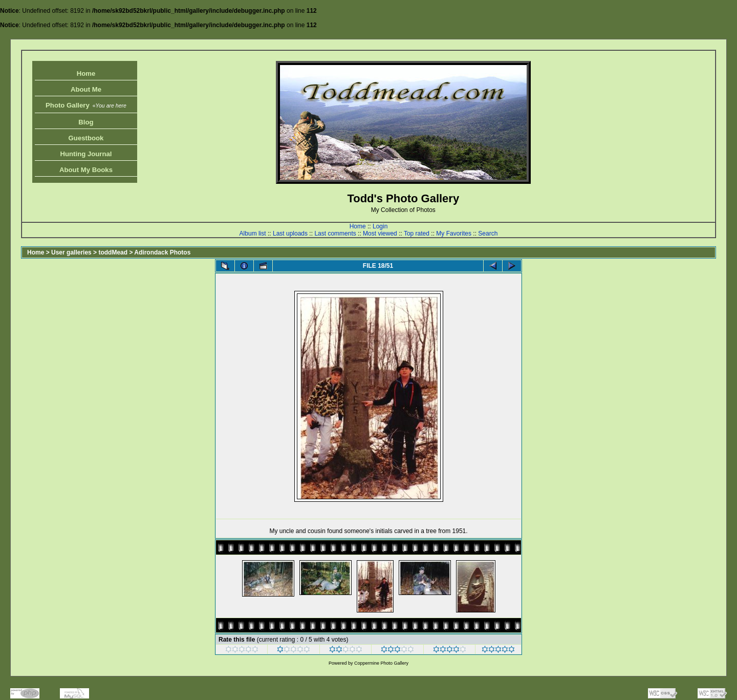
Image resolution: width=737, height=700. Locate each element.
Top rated (417, 234)
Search (488, 234)
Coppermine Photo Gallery (381, 663)
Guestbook (86, 138)
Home (86, 73)
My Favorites (454, 234)
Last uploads (290, 234)
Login (380, 226)
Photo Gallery (86, 105)
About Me (86, 89)
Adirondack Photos (162, 252)
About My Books (86, 170)
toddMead (113, 252)
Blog (86, 122)
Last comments (335, 234)
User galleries (71, 252)
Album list (253, 234)
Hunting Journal (86, 154)
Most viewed (380, 234)
